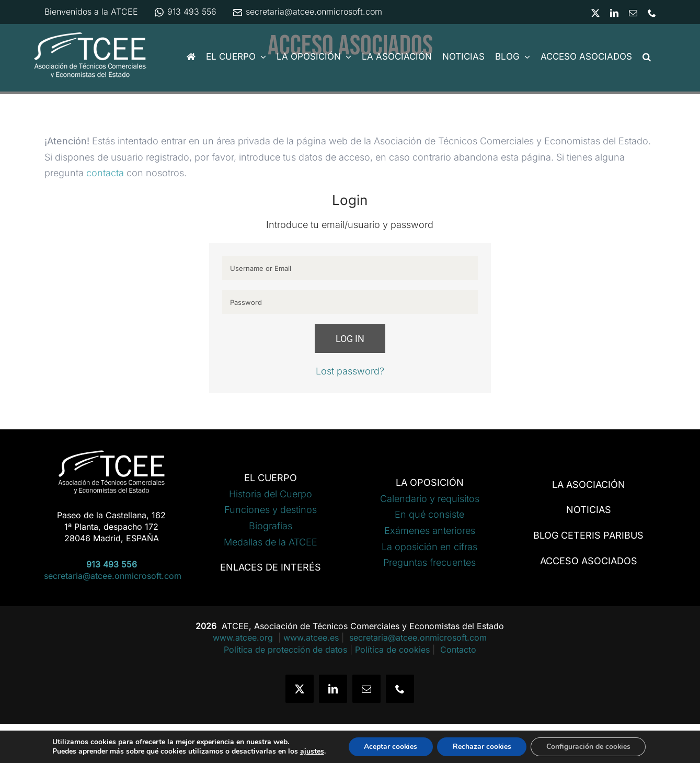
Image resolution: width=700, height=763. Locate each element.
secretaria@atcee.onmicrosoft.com (307, 12)
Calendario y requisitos (430, 499)
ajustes (311, 751)
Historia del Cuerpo (271, 494)
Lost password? (350, 371)
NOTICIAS (589, 510)
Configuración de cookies (589, 747)
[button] (647, 57)
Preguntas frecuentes (429, 562)
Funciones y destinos (271, 510)
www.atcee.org (244, 637)
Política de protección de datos (285, 650)
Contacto (458, 650)
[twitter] (300, 689)
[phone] (400, 689)
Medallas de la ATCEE (271, 542)
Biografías (271, 526)
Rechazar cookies (482, 747)
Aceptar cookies (390, 747)
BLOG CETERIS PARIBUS (588, 535)
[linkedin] (333, 689)
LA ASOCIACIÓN (589, 485)
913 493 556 (185, 12)
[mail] (366, 689)
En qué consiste (429, 514)
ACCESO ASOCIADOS (589, 561)
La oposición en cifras (429, 547)
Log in (350, 339)
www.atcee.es (311, 637)
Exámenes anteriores (430, 531)
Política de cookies (392, 650)
